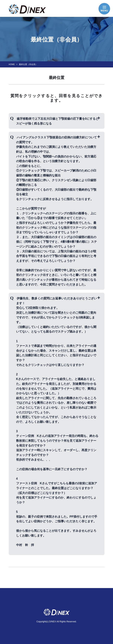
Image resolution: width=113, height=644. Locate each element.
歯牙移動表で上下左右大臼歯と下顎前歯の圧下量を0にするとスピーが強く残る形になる (57, 121)
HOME (12, 64)
